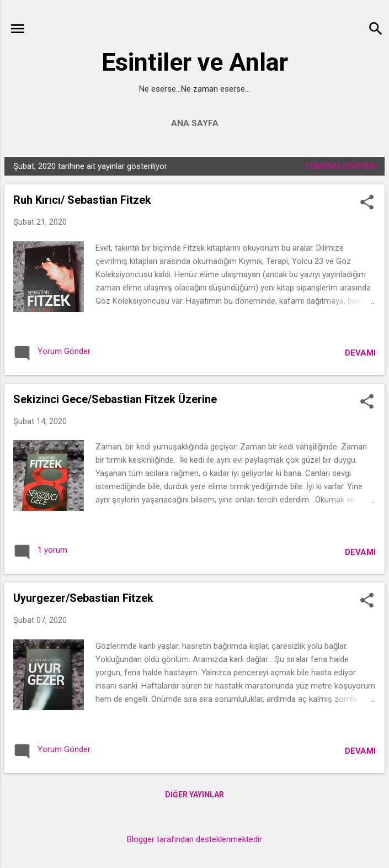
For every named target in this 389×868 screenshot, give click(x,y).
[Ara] (376, 30)
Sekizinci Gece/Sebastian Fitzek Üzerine (115, 399)
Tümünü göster (340, 166)
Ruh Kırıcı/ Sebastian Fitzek (82, 200)
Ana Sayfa (195, 123)
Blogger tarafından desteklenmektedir (194, 839)
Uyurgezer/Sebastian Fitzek (83, 598)
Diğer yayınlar (194, 795)
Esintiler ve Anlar (195, 62)
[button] (367, 203)
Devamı (360, 353)
